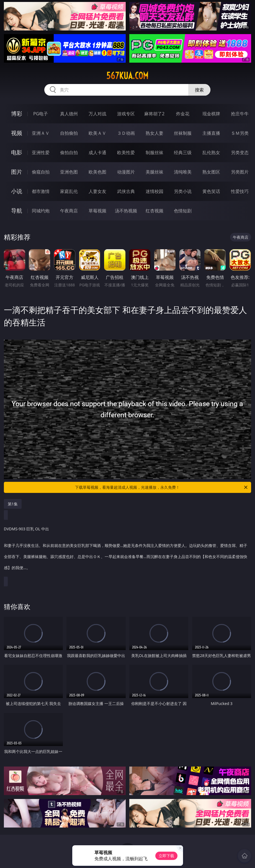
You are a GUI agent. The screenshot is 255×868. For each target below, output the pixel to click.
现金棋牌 (211, 114)
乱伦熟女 (211, 152)
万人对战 (97, 114)
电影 (17, 152)
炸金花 (183, 114)
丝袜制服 (183, 133)
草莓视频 (97, 211)
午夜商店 (69, 211)
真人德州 (69, 114)
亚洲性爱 (41, 152)
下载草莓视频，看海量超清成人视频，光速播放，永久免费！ (162, 487)
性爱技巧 (240, 191)
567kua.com (127, 76)
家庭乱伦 (69, 191)
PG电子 (41, 114)
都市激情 (41, 191)
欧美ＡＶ (97, 133)
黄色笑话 (211, 191)
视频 (17, 133)
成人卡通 (97, 152)
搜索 (199, 90)
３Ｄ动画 (126, 133)
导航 (17, 211)
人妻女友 (97, 191)
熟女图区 (211, 172)
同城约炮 (41, 211)
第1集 (13, 504)
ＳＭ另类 (240, 133)
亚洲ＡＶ (41, 133)
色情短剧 (183, 211)
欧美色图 (97, 172)
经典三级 (183, 152)
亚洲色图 (69, 172)
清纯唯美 (183, 172)
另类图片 (240, 172)
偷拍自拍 (69, 152)
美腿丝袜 (154, 172)
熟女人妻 (154, 133)
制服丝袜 (154, 152)
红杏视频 (154, 211)
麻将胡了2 (154, 114)
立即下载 (166, 856)
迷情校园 (154, 191)
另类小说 (183, 191)
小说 (17, 191)
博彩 (17, 114)
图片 (17, 172)
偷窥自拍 (41, 172)
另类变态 (240, 152)
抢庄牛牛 (240, 114)
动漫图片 (126, 172)
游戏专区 (126, 114)
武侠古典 (126, 191)
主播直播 (211, 133)
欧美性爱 (126, 152)
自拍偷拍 (69, 133)
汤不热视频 (126, 211)
